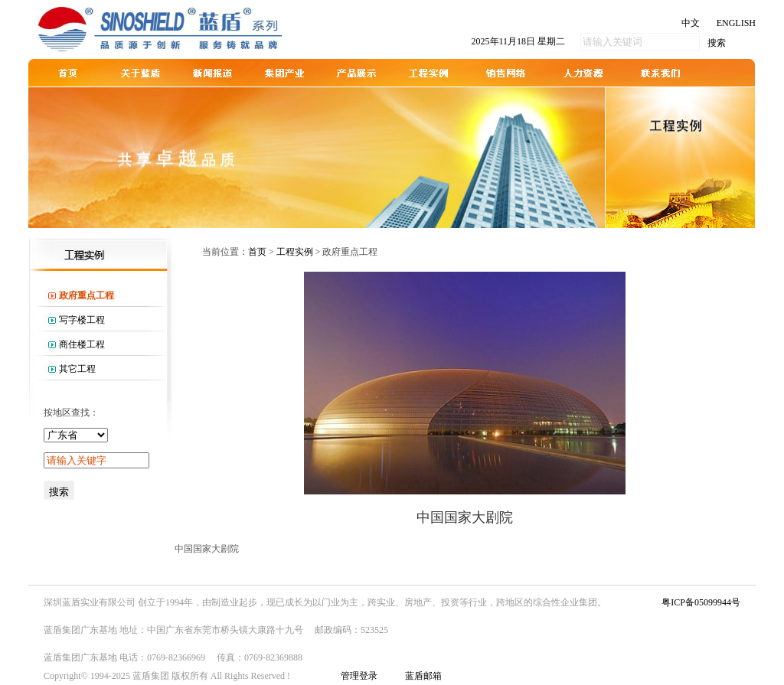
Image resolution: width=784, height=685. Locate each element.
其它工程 (77, 369)
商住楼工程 (82, 344)
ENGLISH (736, 23)
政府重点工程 (87, 295)
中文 (691, 23)
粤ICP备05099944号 (701, 602)
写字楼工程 (82, 320)
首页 (257, 252)
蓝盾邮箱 (423, 676)
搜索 (717, 43)
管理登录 (359, 676)
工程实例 (295, 252)
